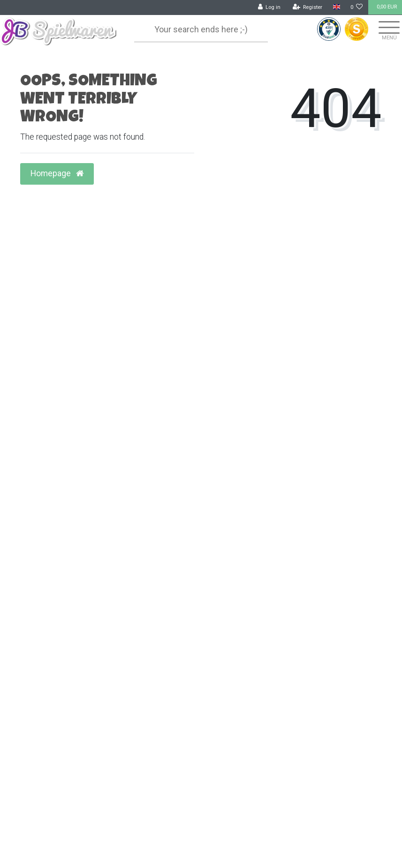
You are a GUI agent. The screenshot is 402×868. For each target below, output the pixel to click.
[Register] (308, 7)
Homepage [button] (57, 173)
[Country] (336, 7)
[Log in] (269, 7)
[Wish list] (357, 7)
